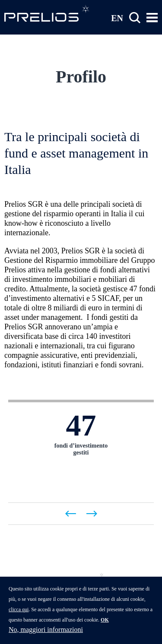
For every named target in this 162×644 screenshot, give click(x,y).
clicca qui (19, 615)
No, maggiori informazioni (46, 635)
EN (117, 18)
